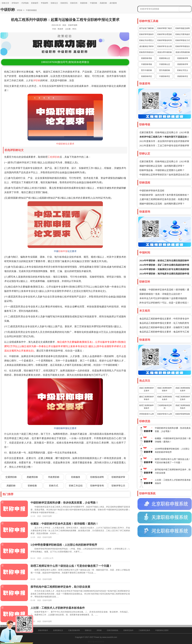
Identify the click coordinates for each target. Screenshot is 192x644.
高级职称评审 (183, 64)
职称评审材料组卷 (183, 414)
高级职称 (103, 3)
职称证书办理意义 (147, 40)
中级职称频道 (31, 10)
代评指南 (25, 3)
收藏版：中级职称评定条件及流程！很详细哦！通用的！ (64, 524)
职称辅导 (35, 3)
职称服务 (76, 477)
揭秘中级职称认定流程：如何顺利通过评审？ (162, 166)
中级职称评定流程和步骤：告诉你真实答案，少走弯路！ (64, 503)
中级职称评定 (165, 76)
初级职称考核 (147, 58)
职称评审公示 (118, 486)
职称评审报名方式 (183, 40)
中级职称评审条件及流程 (152, 191)
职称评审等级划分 (183, 46)
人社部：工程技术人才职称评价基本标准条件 (58, 608)
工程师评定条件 (144, 630)
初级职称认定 (165, 58)
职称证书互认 (183, 70)
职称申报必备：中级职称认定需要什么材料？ (162, 170)
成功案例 (113, 3)
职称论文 (54, 3)
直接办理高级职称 (183, 52)
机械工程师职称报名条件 (165, 398)
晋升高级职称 (165, 70)
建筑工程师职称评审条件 (147, 398)
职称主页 (5, 3)
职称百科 (74, 3)
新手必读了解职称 (147, 28)
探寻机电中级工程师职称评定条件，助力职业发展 (60, 587)
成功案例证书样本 (147, 46)
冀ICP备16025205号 (96, 642)
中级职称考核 (147, 64)
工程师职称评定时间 (165, 407)
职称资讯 (64, 3)
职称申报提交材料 (183, 28)
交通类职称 (11, 477)
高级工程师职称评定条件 (147, 389)
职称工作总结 (76, 486)
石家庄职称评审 (74, 630)
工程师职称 (54, 157)
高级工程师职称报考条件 (183, 407)
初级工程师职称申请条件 (165, 389)
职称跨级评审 (118, 477)
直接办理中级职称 (165, 52)
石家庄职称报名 (113, 630)
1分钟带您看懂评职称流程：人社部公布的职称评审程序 (64, 545)
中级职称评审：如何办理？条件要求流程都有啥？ (164, 195)
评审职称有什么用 (147, 414)
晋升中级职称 (147, 70)
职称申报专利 (97, 486)
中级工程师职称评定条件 (183, 398)
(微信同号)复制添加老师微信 (65, 62)
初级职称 (84, 3)
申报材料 (45, 3)
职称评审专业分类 (165, 46)
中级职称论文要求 (65, 144)
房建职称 (11, 486)
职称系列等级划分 (147, 52)
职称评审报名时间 (165, 40)
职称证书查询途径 (183, 34)
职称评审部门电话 (165, 28)
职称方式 (54, 486)
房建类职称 (32, 477)
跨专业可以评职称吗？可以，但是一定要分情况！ (164, 303)
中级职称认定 (165, 64)
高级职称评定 (183, 76)
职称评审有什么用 (165, 414)
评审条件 (15, 3)
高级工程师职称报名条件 (183, 389)
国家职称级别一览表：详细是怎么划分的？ (161, 294)
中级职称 (94, 3)
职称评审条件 (43, 630)
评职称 (20, 10)
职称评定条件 (128, 630)
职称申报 (63, 251)
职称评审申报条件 (147, 34)
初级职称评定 (147, 76)
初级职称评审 (183, 58)
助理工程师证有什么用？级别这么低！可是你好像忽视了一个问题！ (71, 566)
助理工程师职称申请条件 (147, 407)
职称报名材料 (97, 477)
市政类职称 (54, 477)
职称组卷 (32, 486)
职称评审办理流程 (165, 34)
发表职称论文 (58, 630)
